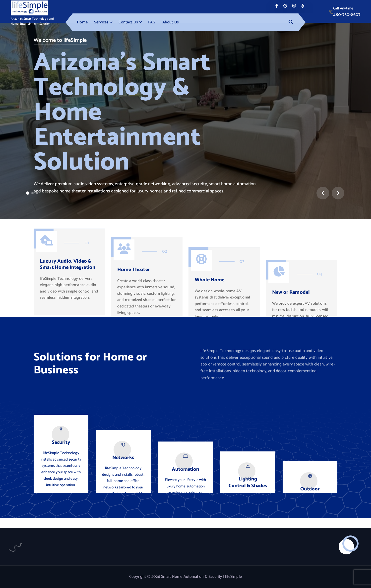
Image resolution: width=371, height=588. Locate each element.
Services (101, 22)
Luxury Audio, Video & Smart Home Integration (68, 308)
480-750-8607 (347, 15)
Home (82, 22)
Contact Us (128, 22)
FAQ (152, 22)
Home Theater (134, 316)
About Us (171, 22)
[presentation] (323, 193)
